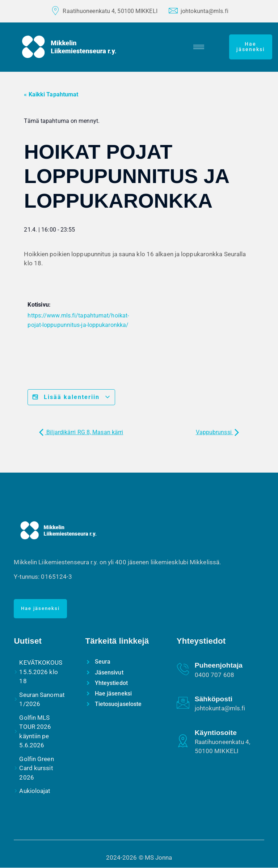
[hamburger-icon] (200, 47)
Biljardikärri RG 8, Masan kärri (81, 432)
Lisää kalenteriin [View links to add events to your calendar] (71, 397)
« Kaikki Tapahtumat (51, 94)
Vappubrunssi (217, 432)
